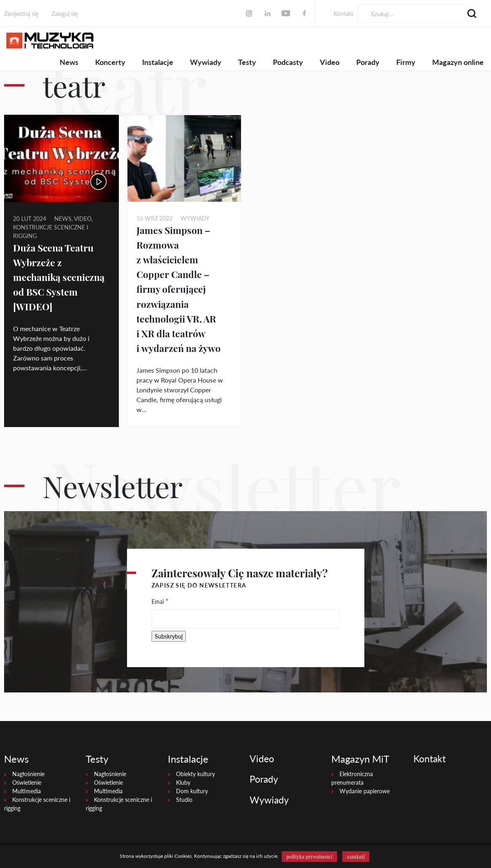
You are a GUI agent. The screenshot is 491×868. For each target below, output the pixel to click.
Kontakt (344, 14)
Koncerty (110, 62)
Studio (184, 800)
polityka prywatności (309, 857)
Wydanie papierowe (365, 791)
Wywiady (206, 62)
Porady (368, 62)
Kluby (183, 782)
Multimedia (27, 791)
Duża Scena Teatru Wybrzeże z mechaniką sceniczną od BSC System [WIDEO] (61, 277)
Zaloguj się (65, 14)
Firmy (406, 62)
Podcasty (288, 62)
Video (330, 62)
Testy (247, 62)
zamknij (356, 857)
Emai (160, 601)
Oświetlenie (27, 782)
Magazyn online (458, 62)
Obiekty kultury (195, 774)
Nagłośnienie (28, 774)
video (83, 219)
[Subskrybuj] (169, 636)
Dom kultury (192, 791)
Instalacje (158, 62)
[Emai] (246, 619)
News (69, 62)
